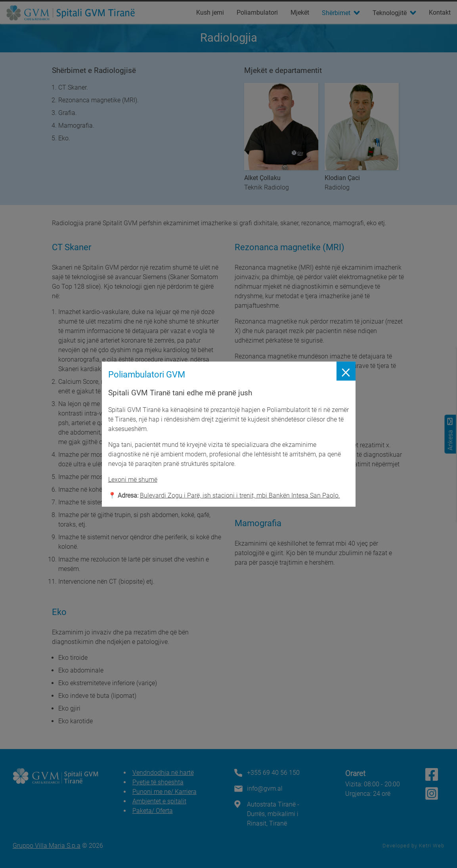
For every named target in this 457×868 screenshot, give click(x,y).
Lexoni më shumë (133, 480)
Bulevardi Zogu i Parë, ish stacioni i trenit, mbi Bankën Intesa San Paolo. (240, 495)
